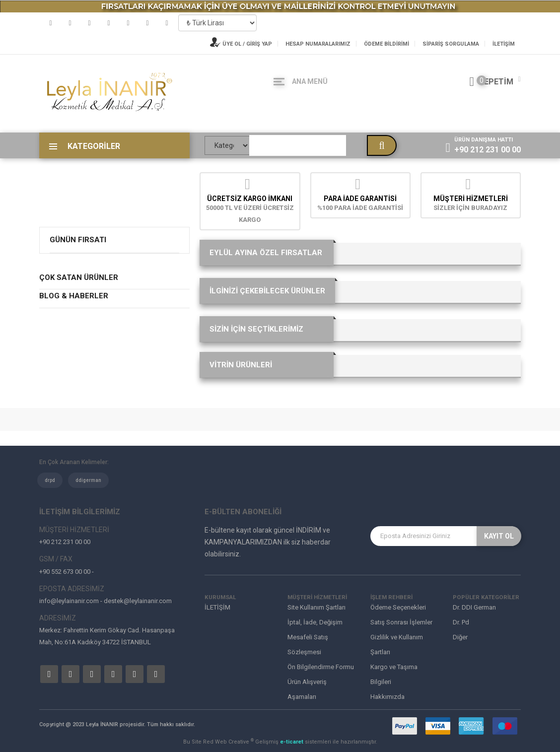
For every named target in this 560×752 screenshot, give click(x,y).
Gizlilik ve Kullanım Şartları (397, 645)
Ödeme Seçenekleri (398, 607)
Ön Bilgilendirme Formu (321, 667)
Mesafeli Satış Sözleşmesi (308, 645)
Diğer (460, 637)
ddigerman (88, 480)
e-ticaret (292, 742)
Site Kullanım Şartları (316, 607)
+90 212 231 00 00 (488, 150)
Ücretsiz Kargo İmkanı (250, 199)
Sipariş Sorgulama (451, 44)
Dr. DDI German (474, 607)
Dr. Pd (461, 622)
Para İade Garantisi (360, 199)
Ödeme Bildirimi (386, 44)
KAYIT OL (499, 536)
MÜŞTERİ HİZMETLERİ (471, 199)
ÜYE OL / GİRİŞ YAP (241, 44)
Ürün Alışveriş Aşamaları (307, 689)
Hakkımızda (387, 697)
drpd (50, 480)
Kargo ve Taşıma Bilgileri (394, 674)
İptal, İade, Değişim (315, 622)
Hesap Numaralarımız (318, 44)
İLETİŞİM (504, 44)
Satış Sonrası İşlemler (401, 622)
